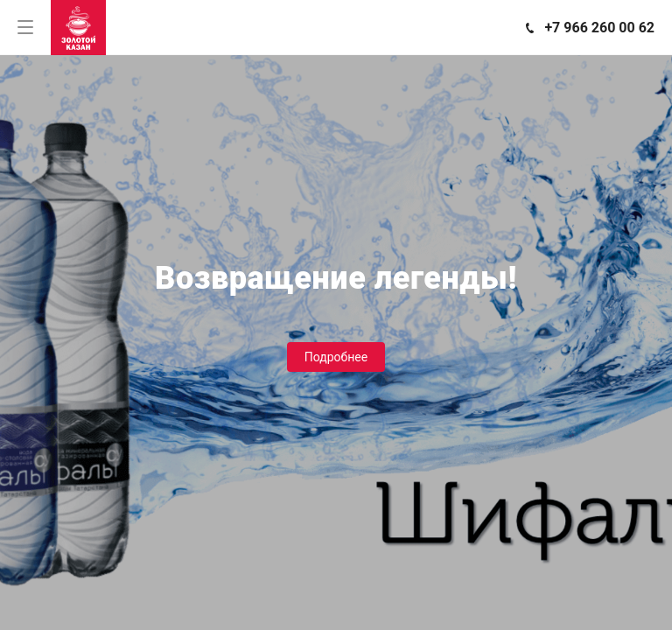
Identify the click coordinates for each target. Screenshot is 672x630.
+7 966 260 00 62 (599, 28)
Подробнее (336, 357)
